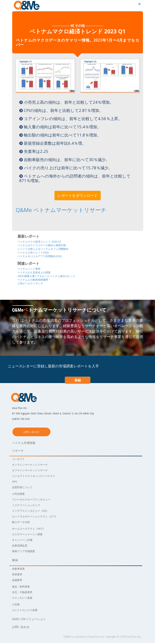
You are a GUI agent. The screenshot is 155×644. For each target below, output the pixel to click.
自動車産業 (19, 570)
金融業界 (18, 581)
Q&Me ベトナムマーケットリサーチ (48, 210)
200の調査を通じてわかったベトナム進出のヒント (53, 277)
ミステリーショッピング (28, 506)
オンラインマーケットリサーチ (32, 466)
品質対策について (24, 488)
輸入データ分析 (22, 523)
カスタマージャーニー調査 (30, 535)
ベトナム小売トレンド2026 (37, 252)
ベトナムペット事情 (31, 269)
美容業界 (18, 575)
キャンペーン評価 (24, 541)
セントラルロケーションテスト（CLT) (37, 517)
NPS (15, 483)
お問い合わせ (32, 433)
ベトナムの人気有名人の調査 (38, 273)
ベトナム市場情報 (24, 444)
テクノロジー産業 (24, 599)
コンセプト (19, 460)
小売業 (16, 605)
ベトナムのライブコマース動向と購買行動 (47, 245)
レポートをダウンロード (78, 195)
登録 (78, 381)
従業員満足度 (21, 547)
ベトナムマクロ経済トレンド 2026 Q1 (44, 241)
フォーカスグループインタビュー (34, 500)
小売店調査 (19, 495)
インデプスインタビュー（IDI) (32, 512)
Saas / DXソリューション (29, 620)
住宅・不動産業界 (24, 593)
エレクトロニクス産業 (27, 611)
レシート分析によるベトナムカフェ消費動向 (48, 248)
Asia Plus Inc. (97, 638)
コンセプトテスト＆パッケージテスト (37, 477)
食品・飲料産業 (22, 588)
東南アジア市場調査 (25, 552)
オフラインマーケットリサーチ (32, 471)
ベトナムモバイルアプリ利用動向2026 (44, 256)
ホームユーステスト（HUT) (30, 530)
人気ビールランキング (33, 284)
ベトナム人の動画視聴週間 (36, 280)
